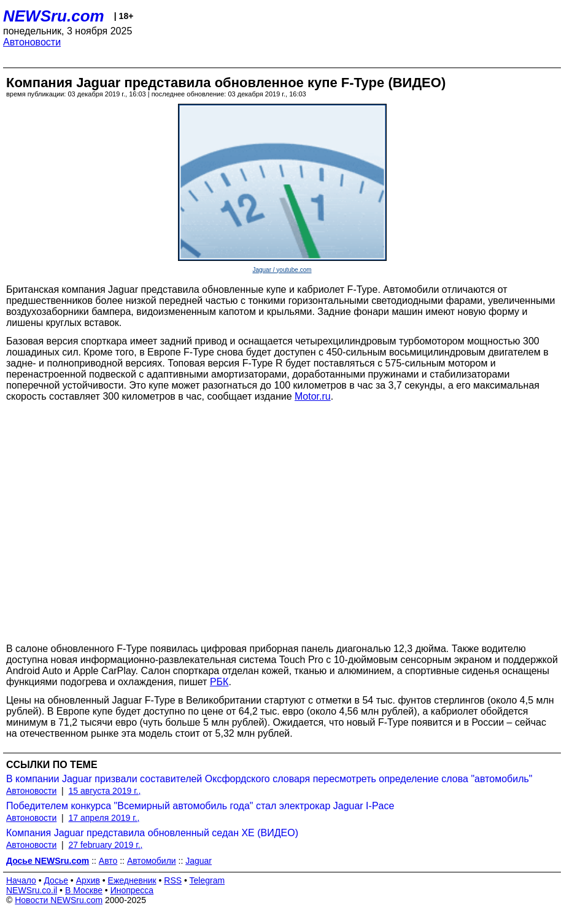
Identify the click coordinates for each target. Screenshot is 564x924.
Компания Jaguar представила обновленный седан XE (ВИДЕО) (152, 833)
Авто (108, 861)
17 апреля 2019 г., (104, 818)
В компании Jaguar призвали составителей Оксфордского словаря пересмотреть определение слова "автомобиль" (269, 779)
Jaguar (199, 861)
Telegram (207, 880)
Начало (21, 880)
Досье (56, 880)
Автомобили (152, 861)
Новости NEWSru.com (59, 900)
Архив (88, 880)
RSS (173, 880)
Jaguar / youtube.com (282, 270)
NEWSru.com (54, 16)
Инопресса (132, 890)
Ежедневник (132, 880)
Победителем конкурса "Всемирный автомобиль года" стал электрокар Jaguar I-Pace (200, 806)
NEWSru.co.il (32, 890)
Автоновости (32, 42)
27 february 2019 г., (106, 845)
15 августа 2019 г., (105, 791)
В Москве (84, 890)
